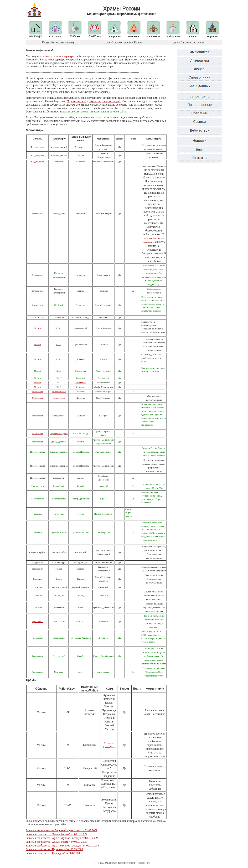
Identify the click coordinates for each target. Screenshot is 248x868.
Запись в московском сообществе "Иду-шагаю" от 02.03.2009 (62, 830)
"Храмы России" (76, 101)
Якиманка (81, 387)
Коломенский (59, 398)
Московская (37, 398)
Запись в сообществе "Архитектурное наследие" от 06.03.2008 (62, 846)
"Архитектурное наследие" (105, 101)
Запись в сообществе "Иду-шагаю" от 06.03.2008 (54, 849)
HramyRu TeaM (116, 863)
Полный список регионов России (123, 42)
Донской (103, 359)
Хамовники (80, 383)
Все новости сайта (142, 863)
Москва (37, 328)
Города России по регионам (188, 42)
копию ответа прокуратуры (59, 56)
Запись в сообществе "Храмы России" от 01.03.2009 (56, 834)
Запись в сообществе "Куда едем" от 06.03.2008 (54, 853)
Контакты (128, 863)
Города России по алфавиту (58, 42)
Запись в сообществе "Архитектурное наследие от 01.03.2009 (62, 838)
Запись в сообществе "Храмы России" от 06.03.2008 (56, 842)
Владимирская (38, 147)
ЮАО (59, 328)
